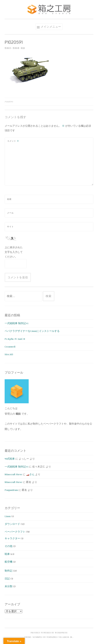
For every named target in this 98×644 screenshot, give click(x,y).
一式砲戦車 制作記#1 (16, 323)
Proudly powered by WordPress (49, 633)
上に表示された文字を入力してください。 (14, 252)
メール (10, 213)
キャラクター (12, 538)
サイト (10, 227)
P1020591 (9, 102)
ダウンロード (12, 524)
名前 (9, 199)
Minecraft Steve (13, 474)
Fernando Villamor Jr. (60, 637)
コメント (13, 141)
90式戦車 (10, 459)
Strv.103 (9, 354)
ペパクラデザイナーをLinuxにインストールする (32, 331)
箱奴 (23, 48)
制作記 (8, 571)
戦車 (7, 554)
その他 (8, 546)
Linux (8, 516)
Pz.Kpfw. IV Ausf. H (15, 339)
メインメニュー (51, 27)
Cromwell (10, 347)
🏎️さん (30, 474)
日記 (7, 579)
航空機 (8, 562)
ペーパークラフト (15, 532)
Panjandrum (11, 490)
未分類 (8, 586)
